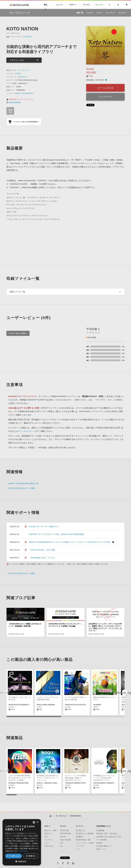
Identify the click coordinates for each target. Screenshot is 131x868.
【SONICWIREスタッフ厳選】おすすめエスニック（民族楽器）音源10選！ (25, 625)
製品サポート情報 (50, 830)
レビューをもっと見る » (18, 333)
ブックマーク (105, 97)
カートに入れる (105, 88)
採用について (101, 849)
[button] (125, 693)
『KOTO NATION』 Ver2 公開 (42, 550)
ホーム (51, 816)
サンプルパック (24, 70)
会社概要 (99, 830)
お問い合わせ (49, 846)
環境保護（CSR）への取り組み (107, 834)
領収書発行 (80, 837)
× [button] (37, 822)
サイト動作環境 (102, 840)
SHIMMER (97, 705)
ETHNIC (18, 74)
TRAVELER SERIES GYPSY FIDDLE (79, 783)
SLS (61, 846)
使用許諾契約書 (13, 102)
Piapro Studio (64, 840)
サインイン (99, 5)
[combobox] (34, 822)
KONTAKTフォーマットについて (20, 99)
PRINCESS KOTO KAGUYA (75, 705)
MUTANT (63, 837)
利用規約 (99, 843)
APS (62, 843)
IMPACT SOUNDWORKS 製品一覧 (23, 483)
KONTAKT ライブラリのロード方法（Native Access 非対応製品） (57, 534)
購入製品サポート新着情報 (85, 834)
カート (78, 849)
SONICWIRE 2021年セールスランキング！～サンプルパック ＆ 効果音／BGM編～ (65, 625)
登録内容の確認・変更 (83, 840)
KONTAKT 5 (23, 77)
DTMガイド (48, 834)
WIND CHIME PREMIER (46, 705)
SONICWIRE (19, 5)
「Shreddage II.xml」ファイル (42, 558)
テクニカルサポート (27, 431)
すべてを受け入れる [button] (14, 856)
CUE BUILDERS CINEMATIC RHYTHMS (108, 783)
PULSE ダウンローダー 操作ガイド (44, 526)
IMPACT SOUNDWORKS (24, 93)
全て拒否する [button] (31, 856)
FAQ (46, 837)
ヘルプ (47, 843)
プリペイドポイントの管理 (85, 843)
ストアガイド (49, 840)
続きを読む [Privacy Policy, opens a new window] (24, 851)
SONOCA (63, 830)
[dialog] (22, 842)
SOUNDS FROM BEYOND (18, 783)
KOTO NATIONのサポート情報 (22, 488)
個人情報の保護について (104, 846)
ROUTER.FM (64, 834)
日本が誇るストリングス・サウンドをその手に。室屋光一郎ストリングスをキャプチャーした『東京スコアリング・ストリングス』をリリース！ (105, 627)
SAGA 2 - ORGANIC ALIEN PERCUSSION (53, 783)
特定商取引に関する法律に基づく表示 (109, 837)
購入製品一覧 (80, 830)
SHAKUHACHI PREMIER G (19, 705)
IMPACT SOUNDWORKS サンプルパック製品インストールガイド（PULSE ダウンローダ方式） (70, 542)
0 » (28, 37)
